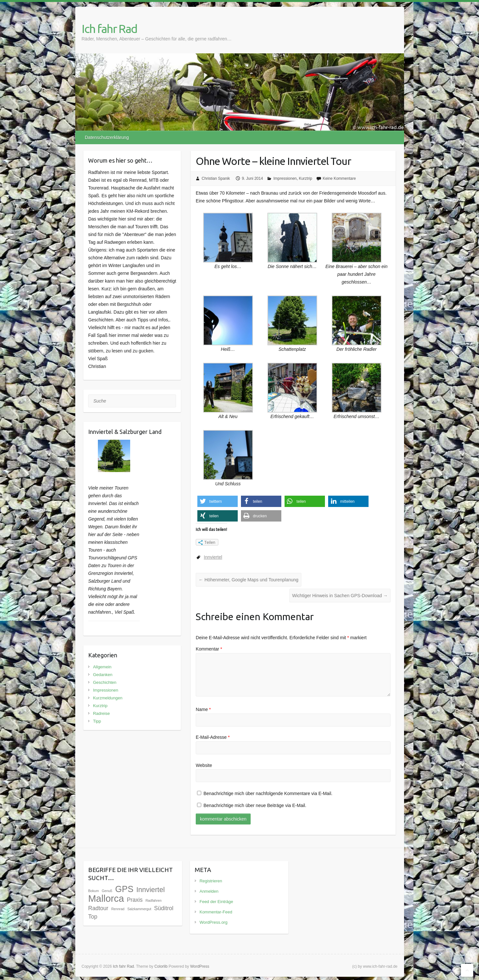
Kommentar (209, 649)
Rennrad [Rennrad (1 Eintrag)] (118, 909)
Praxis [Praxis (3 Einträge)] (135, 900)
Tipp (97, 721)
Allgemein (102, 667)
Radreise (101, 713)
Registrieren (211, 881)
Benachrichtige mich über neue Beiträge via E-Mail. (255, 805)
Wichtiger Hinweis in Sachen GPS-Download (340, 596)
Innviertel (213, 557)
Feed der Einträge (216, 902)
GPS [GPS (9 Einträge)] (124, 889)
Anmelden (209, 891)
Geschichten (105, 682)
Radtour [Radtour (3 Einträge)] (98, 908)
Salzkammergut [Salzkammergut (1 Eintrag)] (139, 909)
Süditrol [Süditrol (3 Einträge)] (164, 908)
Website (204, 765)
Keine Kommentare (339, 178)
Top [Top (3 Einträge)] (93, 917)
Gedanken (103, 675)
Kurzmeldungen (108, 698)
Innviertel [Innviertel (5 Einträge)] (151, 890)
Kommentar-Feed (216, 912)
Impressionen (285, 178)
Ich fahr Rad (109, 29)
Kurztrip (305, 178)
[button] (218, 501)
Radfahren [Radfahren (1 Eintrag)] (153, 900)
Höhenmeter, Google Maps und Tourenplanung (249, 580)
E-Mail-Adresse (213, 737)
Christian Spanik (216, 178)
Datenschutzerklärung (107, 137)
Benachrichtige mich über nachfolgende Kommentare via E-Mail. (268, 793)
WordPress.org (213, 922)
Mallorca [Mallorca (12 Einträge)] (106, 898)
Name (203, 709)
